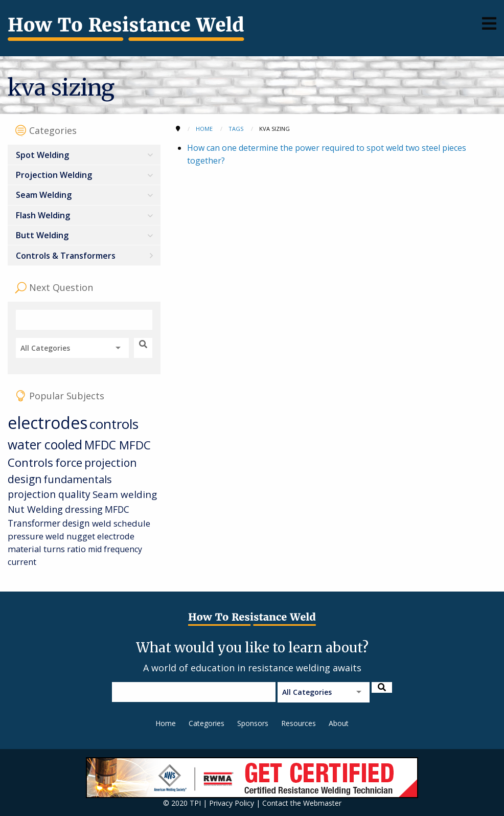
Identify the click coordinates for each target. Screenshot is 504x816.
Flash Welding (43, 215)
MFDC (102, 445)
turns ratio (65, 549)
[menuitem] (84, 155)
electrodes (48, 423)
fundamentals (78, 479)
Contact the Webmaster (302, 803)
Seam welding (125, 494)
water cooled (45, 445)
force (69, 462)
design (76, 523)
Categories (207, 723)
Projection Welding (54, 175)
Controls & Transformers (66, 256)
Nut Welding (35, 509)
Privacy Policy (232, 803)
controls (114, 424)
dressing (84, 509)
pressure (26, 536)
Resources (299, 723)
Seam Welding (44, 195)
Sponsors (253, 723)
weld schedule (121, 523)
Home (166, 723)
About (339, 723)
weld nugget (70, 536)
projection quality (49, 494)
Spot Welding (42, 155)
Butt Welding (42, 235)
